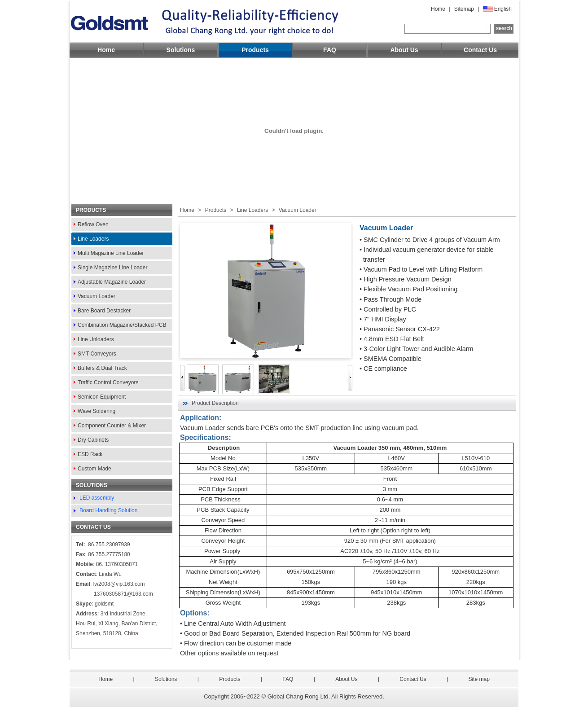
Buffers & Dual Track (102, 368)
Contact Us (480, 50)
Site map (479, 679)
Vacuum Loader (97, 296)
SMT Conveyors (97, 354)
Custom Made (94, 469)
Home (438, 9)
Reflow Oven (93, 224)
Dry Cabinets (93, 440)
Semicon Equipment (102, 397)
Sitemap (464, 9)
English (503, 9)
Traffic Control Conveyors (108, 382)
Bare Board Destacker (104, 311)
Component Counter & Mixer (112, 426)
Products (255, 50)
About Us (404, 50)
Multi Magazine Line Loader (111, 253)
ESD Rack (90, 454)
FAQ (330, 50)
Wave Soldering (97, 411)
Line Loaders (93, 239)
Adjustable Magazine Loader (112, 282)
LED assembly (97, 498)
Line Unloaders (96, 339)
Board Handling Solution (108, 510)
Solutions (181, 50)
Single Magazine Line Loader (112, 268)
